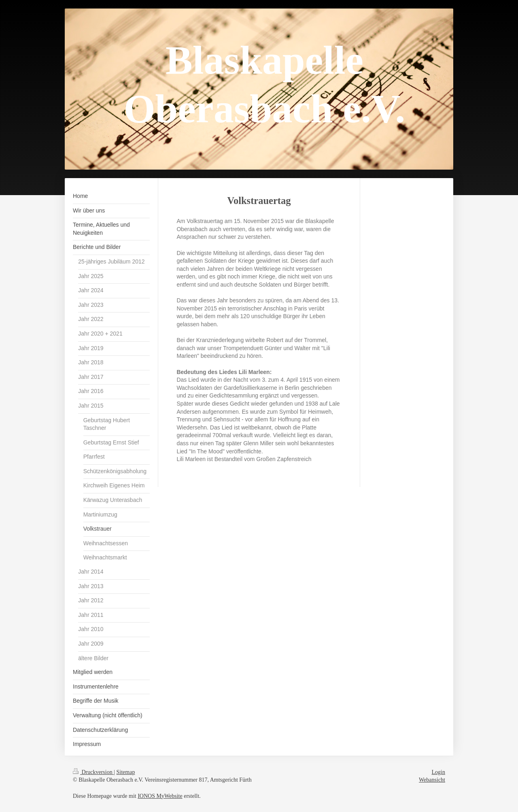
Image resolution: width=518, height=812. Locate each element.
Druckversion (93, 772)
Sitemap (126, 772)
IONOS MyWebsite (160, 796)
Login (438, 772)
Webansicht (432, 780)
